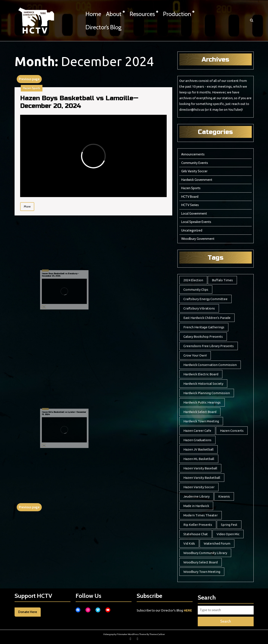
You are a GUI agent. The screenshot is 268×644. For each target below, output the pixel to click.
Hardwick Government (197, 180)
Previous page (29, 79)
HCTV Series (190, 205)
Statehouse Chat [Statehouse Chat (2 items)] (196, 534)
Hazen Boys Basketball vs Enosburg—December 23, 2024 (65, 283)
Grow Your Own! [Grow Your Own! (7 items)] (195, 355)
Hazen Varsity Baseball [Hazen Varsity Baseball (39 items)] (200, 468)
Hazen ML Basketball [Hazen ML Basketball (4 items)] (199, 459)
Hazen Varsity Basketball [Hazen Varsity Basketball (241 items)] (202, 478)
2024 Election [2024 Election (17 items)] (193, 280)
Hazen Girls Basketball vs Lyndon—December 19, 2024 (67, 421)
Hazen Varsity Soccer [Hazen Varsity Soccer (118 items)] (199, 487)
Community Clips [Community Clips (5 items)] (196, 290)
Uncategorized (192, 230)
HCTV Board (190, 197)
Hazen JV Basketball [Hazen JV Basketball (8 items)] (198, 449)
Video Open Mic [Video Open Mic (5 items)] (228, 534)
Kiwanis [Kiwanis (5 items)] (224, 496)
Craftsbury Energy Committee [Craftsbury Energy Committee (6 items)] (205, 299)
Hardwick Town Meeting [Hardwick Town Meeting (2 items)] (201, 421)
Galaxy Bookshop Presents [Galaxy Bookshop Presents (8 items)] (203, 337)
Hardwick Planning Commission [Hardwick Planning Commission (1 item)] (207, 393)
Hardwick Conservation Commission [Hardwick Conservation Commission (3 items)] (210, 365)
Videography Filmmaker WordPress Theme (125, 634)
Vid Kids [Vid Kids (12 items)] (189, 543)
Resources (142, 14)
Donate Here (28, 612)
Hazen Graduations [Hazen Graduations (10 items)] (197, 440)
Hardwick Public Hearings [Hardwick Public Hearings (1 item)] (202, 402)
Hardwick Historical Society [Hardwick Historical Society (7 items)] (203, 384)
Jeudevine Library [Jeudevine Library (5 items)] (196, 496)
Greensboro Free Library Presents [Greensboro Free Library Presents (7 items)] (209, 346)
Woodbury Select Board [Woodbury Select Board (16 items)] (201, 562)
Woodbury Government (198, 239)
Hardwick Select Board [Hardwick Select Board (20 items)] (200, 412)
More (29, 206)
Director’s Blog (103, 27)
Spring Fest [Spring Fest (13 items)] (229, 525)
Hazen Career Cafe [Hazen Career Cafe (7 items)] (197, 431)
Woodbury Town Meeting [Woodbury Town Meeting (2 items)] (202, 572)
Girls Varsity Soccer (194, 171)
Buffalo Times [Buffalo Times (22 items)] (222, 280)
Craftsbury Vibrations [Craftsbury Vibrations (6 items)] (199, 308)
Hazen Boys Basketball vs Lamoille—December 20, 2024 (79, 102)
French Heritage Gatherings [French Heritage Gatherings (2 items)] (204, 327)
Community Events (195, 163)
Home (93, 14)
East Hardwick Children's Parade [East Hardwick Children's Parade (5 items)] (207, 318)
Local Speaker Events (196, 222)
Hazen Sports (32, 88)
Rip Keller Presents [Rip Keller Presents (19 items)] (198, 525)
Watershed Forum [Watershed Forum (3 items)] (217, 543)
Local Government (194, 214)
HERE (188, 610)
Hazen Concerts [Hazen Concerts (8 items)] (232, 431)
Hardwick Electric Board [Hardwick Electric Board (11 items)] (201, 374)
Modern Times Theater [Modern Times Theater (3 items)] (201, 515)
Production (177, 14)
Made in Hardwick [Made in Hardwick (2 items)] (196, 506)
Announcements (193, 154)
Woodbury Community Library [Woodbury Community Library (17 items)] (205, 553)
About (114, 14)
